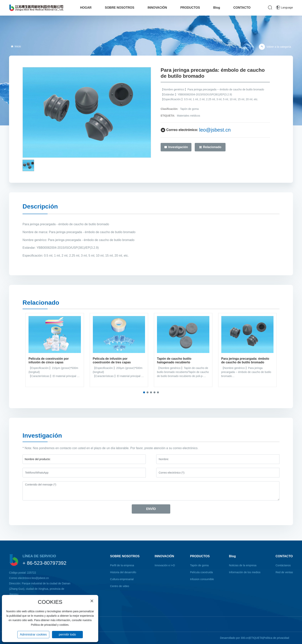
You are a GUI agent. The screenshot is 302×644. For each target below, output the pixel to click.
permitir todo (67, 634)
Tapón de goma (189, 109)
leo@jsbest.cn (215, 130)
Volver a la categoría (275, 47)
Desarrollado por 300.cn (234, 638)
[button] (144, 392)
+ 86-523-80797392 (44, 563)
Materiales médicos (188, 116)
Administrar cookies (33, 634)
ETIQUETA (256, 638)
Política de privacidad (276, 638)
